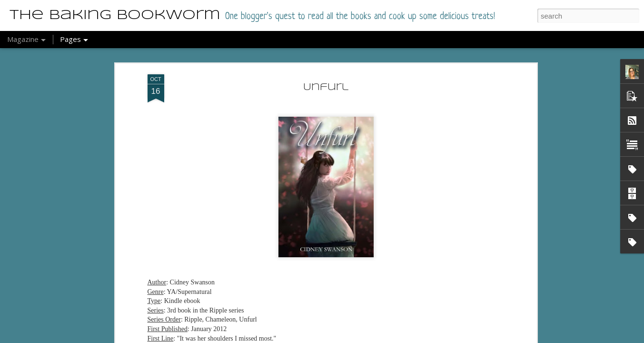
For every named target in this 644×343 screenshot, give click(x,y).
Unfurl (326, 79)
